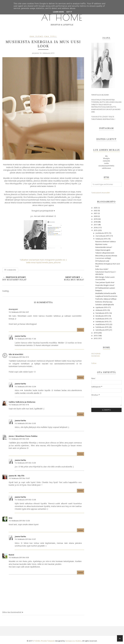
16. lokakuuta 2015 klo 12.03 (19, 521)
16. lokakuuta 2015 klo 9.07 (19, 312)
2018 (96, 222)
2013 (96, 336)
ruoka (107, 163)
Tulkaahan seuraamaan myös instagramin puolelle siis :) (43, 260)
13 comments (10, 270)
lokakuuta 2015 (102, 239)
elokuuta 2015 (101, 310)
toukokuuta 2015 (102, 319)
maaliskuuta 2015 (103, 324)
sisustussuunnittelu (106, 166)
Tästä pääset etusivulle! (101, 193)
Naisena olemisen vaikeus (106, 242)
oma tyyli (51, 37)
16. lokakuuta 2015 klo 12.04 (25, 387)
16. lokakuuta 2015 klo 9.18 (19, 405)
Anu (11, 518)
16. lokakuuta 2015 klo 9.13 (19, 357)
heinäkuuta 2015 (102, 313)
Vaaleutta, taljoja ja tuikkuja (106, 299)
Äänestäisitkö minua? (104, 247)
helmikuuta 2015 (102, 327)
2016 (96, 228)
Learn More (58, 12)
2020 (96, 216)
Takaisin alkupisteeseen (105, 253)
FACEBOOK (95, 356)
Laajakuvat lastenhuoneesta (106, 296)
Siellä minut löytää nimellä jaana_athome (43, 262)
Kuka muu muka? (102, 269)
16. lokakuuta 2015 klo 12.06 (25, 500)
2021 (96, 213)
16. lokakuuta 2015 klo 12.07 (25, 539)
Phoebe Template (48, 641)
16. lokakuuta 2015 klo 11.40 (25, 339)
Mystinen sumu (101, 244)
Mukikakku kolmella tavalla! (106, 293)
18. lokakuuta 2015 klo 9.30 (19, 558)
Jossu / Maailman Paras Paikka (23, 436)
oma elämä (36, 37)
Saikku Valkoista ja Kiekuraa (22, 402)
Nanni (11, 555)
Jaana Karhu (20, 336)
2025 (96, 208)
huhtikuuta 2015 (102, 322)
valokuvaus (107, 168)
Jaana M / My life (17, 476)
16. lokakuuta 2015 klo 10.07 (19, 478)
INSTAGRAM (96, 354)
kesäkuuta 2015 (102, 316)
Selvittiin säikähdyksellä (105, 305)
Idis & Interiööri (16, 354)
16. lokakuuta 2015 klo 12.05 (25, 423)
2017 (96, 225)
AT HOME (62, 17)
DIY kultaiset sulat (102, 261)
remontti (107, 161)
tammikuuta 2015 (102, 330)
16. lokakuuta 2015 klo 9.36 (19, 439)
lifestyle (106, 158)
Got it (69, 12)
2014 (96, 333)
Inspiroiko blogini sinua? (105, 285)
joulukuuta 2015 (102, 233)
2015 (96, 230)
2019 (96, 219)
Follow (94, 363)
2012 (96, 338)
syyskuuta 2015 (102, 307)
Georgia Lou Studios (73, 641)
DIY (107, 156)
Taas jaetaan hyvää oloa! (105, 282)
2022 (96, 211)
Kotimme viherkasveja (104, 302)
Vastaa (80, 330)
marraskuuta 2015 (103, 236)
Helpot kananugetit (103, 250)
